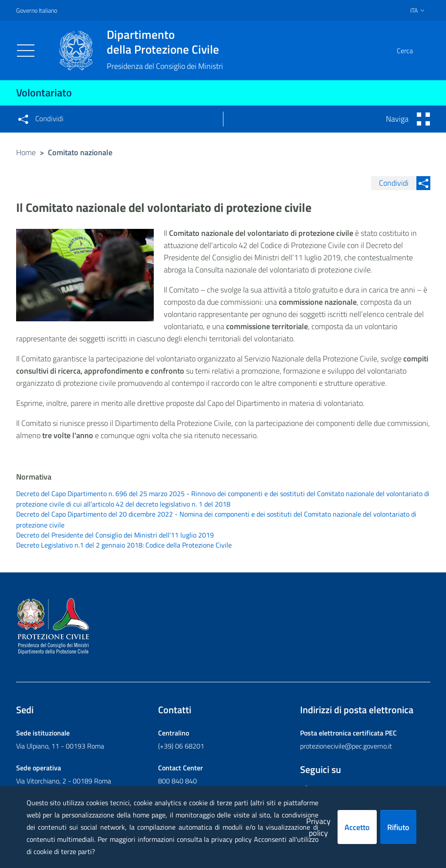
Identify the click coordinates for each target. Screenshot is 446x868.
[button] (420, 51)
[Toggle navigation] (26, 51)
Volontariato (44, 92)
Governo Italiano (37, 10)
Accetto (357, 827)
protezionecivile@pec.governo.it (346, 748)
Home (26, 152)
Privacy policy (318, 827)
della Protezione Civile (165, 42)
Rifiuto (398, 827)
